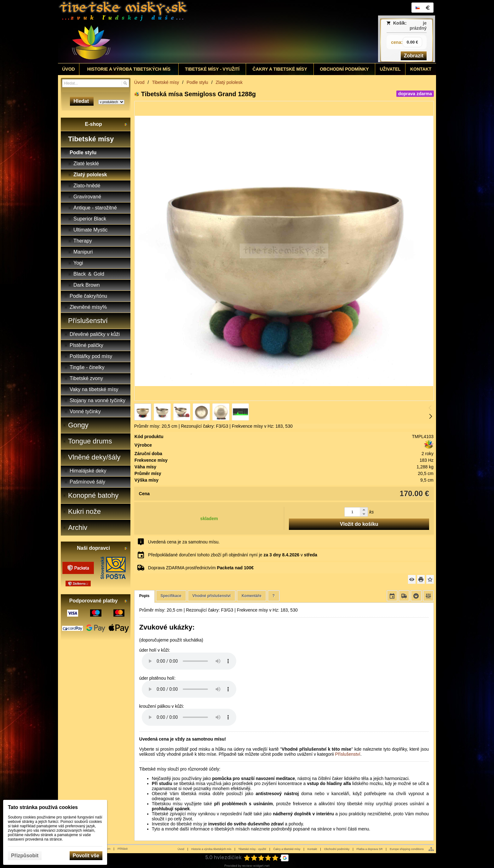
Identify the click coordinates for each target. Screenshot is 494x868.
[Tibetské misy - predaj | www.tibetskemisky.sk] (200, 32)
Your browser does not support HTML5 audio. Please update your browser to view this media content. (189, 661)
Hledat (82, 101)
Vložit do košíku (359, 524)
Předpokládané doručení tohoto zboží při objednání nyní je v (233, 555)
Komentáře (252, 596)
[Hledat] (125, 83)
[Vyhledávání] (96, 83)
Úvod (181, 849)
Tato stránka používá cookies (43, 807)
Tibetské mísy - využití (252, 849)
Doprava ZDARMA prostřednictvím (201, 568)
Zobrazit (414, 56)
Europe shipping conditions (407, 849)
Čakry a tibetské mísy (287, 849)
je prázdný (418, 26)
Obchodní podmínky (337, 849)
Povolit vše (86, 856)
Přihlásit (123, 849)
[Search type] (111, 102)
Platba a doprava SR (370, 849)
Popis (144, 596)
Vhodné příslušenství (212, 596)
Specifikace (171, 596)
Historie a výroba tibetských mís (211, 849)
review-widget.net (256, 866)
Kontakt (312, 849)
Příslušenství (348, 754)
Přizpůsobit (25, 856)
